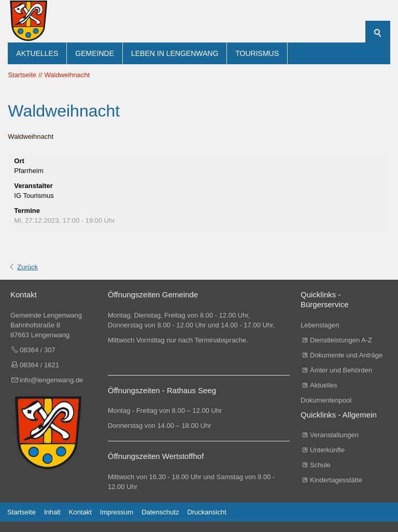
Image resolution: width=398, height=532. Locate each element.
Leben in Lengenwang (175, 53)
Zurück (27, 267)
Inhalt (52, 512)
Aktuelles (37, 53)
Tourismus (257, 53)
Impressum (117, 512)
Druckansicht (207, 512)
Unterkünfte (327, 450)
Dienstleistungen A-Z (341, 340)
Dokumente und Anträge (346, 355)
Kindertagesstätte (336, 480)
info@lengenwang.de (51, 380)
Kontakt (80, 512)
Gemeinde (95, 53)
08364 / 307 (38, 350)
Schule (320, 465)
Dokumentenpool (326, 400)
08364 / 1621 (39, 365)
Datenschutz (160, 512)
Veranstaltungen (334, 435)
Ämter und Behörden (341, 370)
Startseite (22, 512)
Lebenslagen (320, 325)
